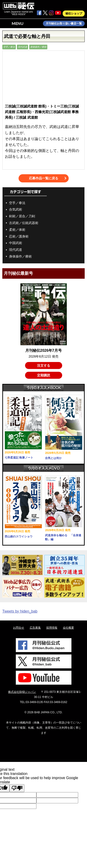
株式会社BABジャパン (22, 692)
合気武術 (16, 209)
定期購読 (44, 375)
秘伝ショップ (74, 13)
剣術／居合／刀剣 (22, 216)
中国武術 (16, 243)
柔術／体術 (17, 230)
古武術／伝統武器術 (24, 223)
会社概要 (68, 628)
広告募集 (35, 628)
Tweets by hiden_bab (20, 611)
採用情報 (52, 628)
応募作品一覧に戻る (44, 178)
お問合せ (19, 628)
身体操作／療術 (38, 47)
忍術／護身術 (19, 236)
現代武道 (23, 47)
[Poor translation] (17, 788)
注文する (44, 365)
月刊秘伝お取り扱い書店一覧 (64, 23)
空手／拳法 (9, 47)
